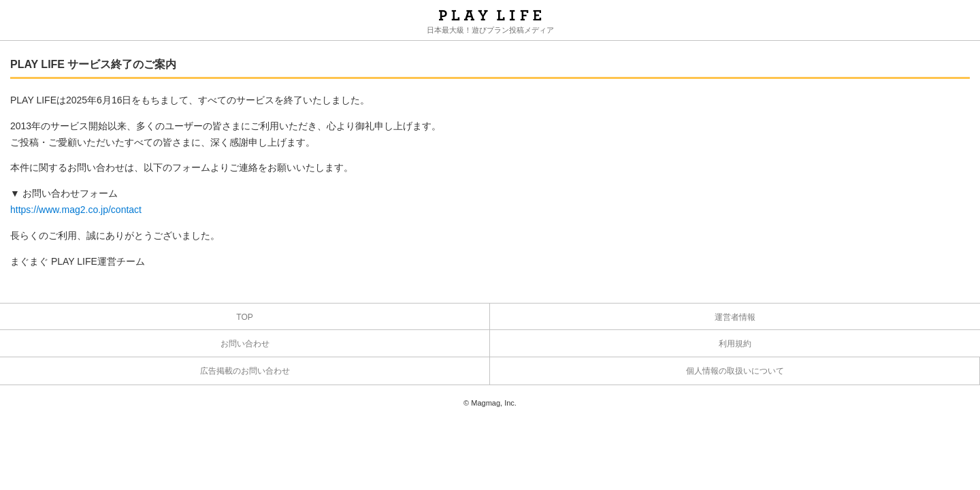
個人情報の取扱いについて (735, 371)
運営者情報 (735, 317)
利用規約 (735, 344)
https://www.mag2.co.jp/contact (76, 210)
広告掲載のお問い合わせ (245, 371)
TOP (244, 317)
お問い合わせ (245, 344)
